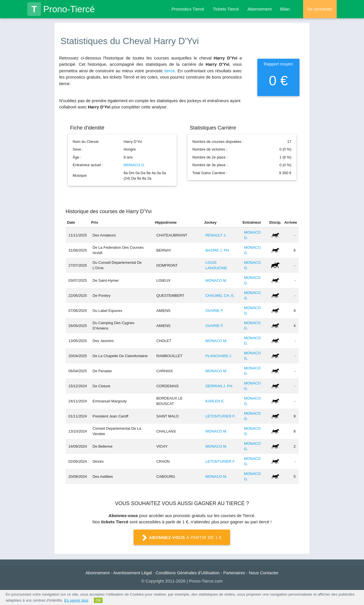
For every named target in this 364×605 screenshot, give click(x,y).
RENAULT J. (216, 235)
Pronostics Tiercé (188, 9)
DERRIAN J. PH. (219, 386)
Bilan (285, 9)
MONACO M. (216, 280)
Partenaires (234, 573)
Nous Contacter (264, 573)
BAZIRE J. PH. (218, 250)
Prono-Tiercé (61, 9)
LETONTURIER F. (220, 416)
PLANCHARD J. (219, 356)
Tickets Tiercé (226, 9)
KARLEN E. (215, 401)
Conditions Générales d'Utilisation (188, 573)
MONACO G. (135, 165)
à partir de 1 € (182, 538)
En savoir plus (76, 600)
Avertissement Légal (133, 573)
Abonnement (259, 9)
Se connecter (320, 9)
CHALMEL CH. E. (220, 296)
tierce (170, 71)
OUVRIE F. (214, 311)
